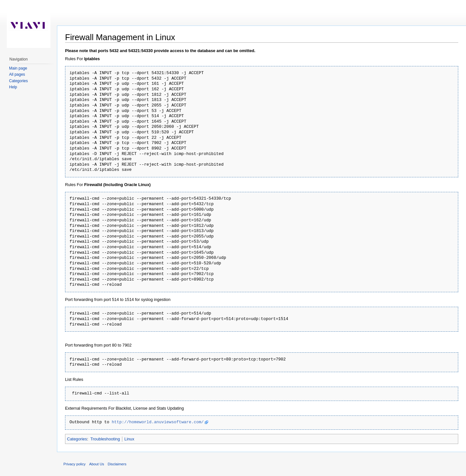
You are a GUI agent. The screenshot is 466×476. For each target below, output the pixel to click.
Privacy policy (74, 464)
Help (13, 87)
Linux (129, 439)
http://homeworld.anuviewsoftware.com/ (158, 422)
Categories (77, 439)
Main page (18, 68)
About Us (97, 464)
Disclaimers (117, 464)
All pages (17, 74)
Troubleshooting (105, 439)
